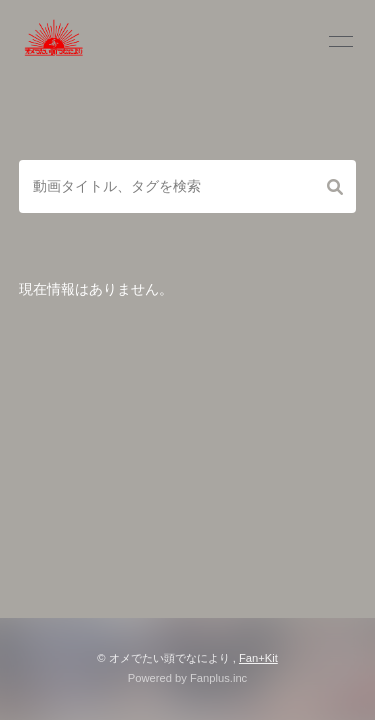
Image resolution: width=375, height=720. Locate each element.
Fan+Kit (258, 658)
